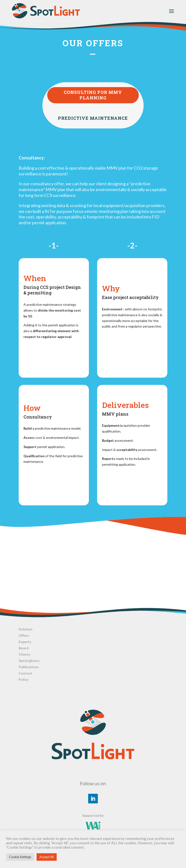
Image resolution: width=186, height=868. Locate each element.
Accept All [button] (47, 857)
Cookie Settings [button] (20, 857)
